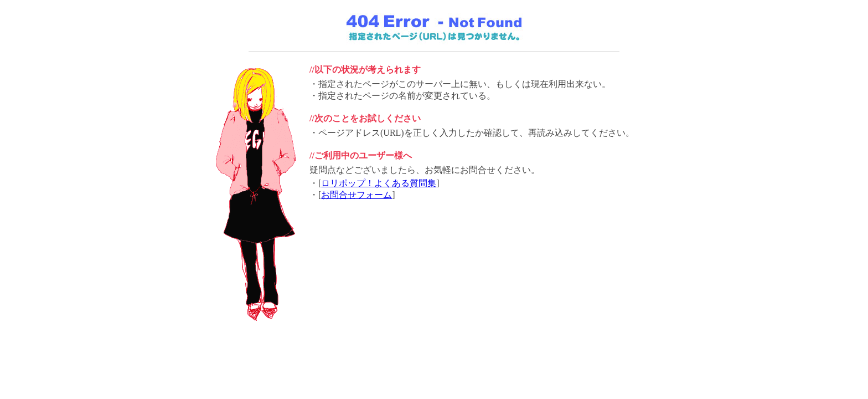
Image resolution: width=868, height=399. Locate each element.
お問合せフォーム (356, 195)
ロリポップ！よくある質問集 (379, 183)
